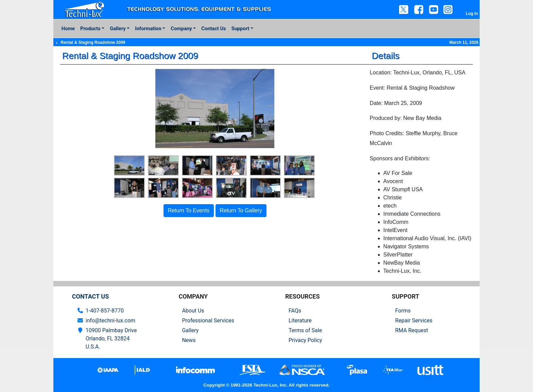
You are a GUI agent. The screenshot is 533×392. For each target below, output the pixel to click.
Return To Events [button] (189, 210)
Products (90, 29)
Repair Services (414, 320)
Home (68, 29)
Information (148, 29)
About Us (193, 311)
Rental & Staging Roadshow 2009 (93, 42)
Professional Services (208, 320)
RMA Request (412, 330)
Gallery (118, 29)
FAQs (295, 311)
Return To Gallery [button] (241, 210)
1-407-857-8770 (105, 311)
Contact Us (213, 29)
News (189, 340)
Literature (300, 320)
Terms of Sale (305, 330)
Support (240, 29)
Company (181, 29)
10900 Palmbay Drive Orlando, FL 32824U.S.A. (111, 338)
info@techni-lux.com (110, 320)
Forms (403, 311)
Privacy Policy (305, 340)
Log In (472, 14)
